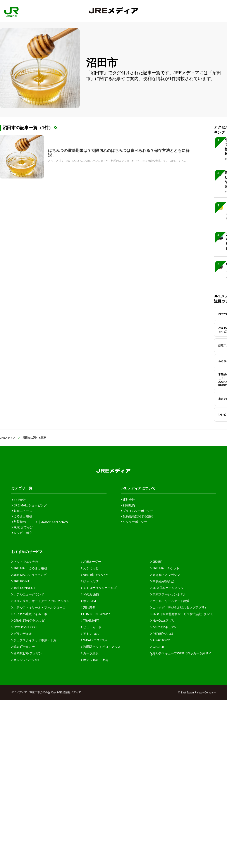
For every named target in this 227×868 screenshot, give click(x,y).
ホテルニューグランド (28, 594)
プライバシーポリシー (137, 511)
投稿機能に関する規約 (137, 516)
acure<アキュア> (163, 627)
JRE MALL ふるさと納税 (29, 568)
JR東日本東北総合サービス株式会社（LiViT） (183, 614)
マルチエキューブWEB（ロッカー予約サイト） (181, 653)
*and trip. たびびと (95, 575)
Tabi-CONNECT (23, 588)
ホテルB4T (89, 601)
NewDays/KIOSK (24, 627)
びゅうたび (90, 581)
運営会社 (128, 500)
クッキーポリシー (134, 522)
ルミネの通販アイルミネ (29, 614)
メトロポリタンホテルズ (99, 588)
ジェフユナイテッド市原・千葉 (34, 640)
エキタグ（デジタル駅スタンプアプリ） (179, 607)
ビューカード (91, 627)
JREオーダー (91, 562)
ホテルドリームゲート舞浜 (170, 601)
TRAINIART (90, 621)
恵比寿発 (88, 607)
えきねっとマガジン (165, 575)
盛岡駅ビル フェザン (27, 653)
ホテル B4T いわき (95, 660)
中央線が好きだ (162, 581)
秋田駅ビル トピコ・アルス (101, 647)
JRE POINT (20, 581)
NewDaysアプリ (163, 621)
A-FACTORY (160, 640)
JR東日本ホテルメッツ (167, 588)
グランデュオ (22, 634)
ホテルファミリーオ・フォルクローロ (38, 607)
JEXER (156, 562)
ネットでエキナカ (25, 562)
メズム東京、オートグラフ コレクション (40, 601)
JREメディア (8, 438)
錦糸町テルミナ (23, 647)
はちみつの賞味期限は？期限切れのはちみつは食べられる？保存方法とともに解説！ (119, 153)
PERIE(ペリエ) (162, 634)
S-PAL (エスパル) (94, 640)
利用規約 (128, 505)
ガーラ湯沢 (90, 653)
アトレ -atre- (91, 634)
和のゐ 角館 (90, 594)
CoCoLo (157, 647)
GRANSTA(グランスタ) (28, 621)
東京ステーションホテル (168, 594)
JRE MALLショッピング (29, 575)
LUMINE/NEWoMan (96, 614)
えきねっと (90, 568)
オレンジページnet (25, 660)
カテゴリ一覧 (22, 488)
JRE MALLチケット (165, 568)
